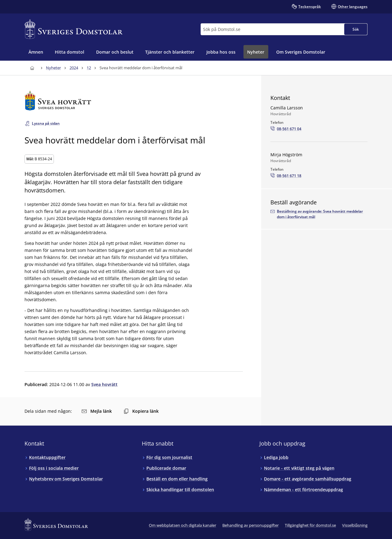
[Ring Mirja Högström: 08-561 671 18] (286, 176)
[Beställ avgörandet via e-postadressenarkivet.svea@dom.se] (319, 214)
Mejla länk (97, 411)
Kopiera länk (141, 411)
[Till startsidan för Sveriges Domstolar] (73, 29)
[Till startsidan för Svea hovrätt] (134, 101)
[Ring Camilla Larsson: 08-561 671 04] (286, 129)
